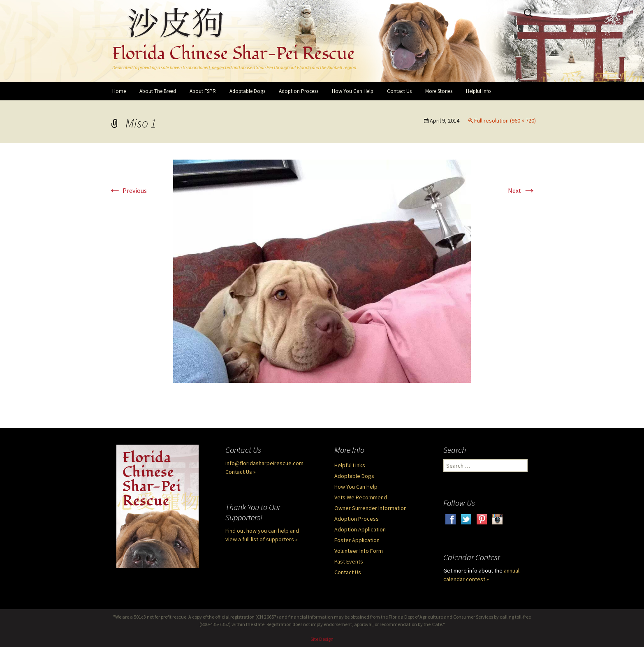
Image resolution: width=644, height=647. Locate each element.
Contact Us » (241, 472)
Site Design (322, 639)
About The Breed (158, 91)
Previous (127, 190)
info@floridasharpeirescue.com (264, 463)
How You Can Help (353, 91)
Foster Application (357, 540)
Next (522, 190)
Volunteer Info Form (359, 551)
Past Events (349, 561)
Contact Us (399, 91)
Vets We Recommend (361, 497)
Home (119, 91)
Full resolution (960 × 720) (505, 121)
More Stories (439, 91)
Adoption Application (360, 529)
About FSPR (203, 91)
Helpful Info (478, 91)
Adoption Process (299, 91)
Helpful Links (350, 465)
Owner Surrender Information (371, 508)
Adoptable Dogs (247, 91)
